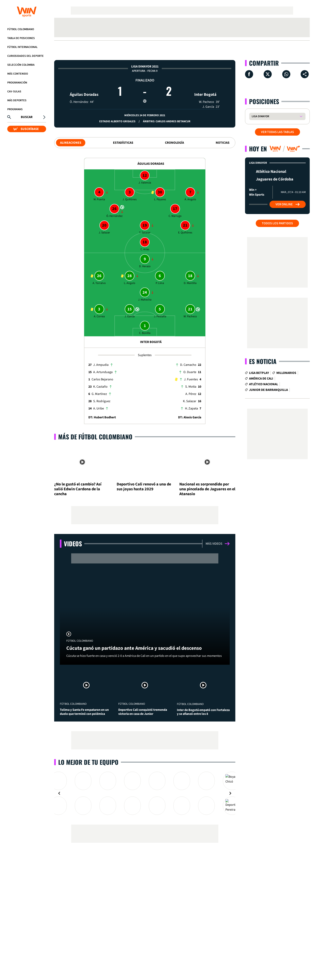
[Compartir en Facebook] (249, 74)
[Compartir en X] (268, 74)
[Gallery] (145, 791)
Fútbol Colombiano (21, 29)
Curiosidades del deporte (25, 56)
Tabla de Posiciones (21, 38)
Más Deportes (17, 100)
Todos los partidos (277, 223)
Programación (17, 83)
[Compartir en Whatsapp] (286, 74)
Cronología (174, 143)
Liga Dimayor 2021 (145, 66)
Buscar (27, 117)
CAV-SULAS (14, 92)
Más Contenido (18, 74)
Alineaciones (71, 143)
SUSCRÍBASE (26, 129)
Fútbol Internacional (22, 47)
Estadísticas (123, 143)
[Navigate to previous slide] (59, 791)
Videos (73, 544)
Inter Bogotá (205, 87)
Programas (15, 109)
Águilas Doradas (84, 87)
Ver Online (288, 204)
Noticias (223, 143)
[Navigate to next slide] (230, 791)
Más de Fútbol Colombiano (95, 437)
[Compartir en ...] (305, 74)
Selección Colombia (21, 65)
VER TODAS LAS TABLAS (277, 132)
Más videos (218, 544)
